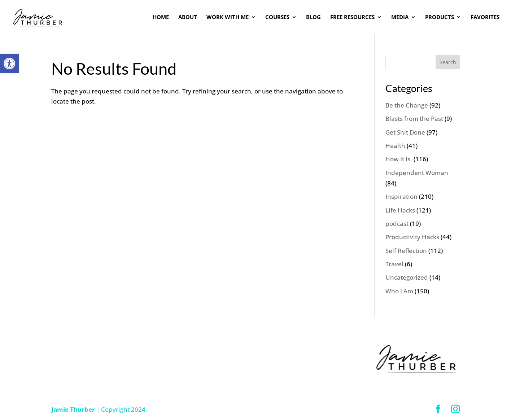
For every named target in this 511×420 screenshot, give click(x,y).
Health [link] (395, 146)
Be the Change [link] (407, 105)
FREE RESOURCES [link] (352, 17)
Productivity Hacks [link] (412, 237)
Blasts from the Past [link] (414, 119)
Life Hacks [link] (400, 210)
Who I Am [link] (399, 291)
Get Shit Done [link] (405, 132)
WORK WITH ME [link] (228, 17)
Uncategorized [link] (407, 277)
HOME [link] (161, 17)
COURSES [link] (277, 17)
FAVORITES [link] (485, 17)
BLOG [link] (313, 17)
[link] (9, 64)
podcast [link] (397, 224)
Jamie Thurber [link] (73, 409)
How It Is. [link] (399, 159)
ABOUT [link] (188, 17)
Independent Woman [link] (417, 173)
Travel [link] (394, 264)
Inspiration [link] (401, 196)
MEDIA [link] (400, 17)
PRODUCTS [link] (440, 17)
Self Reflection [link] (406, 251)
